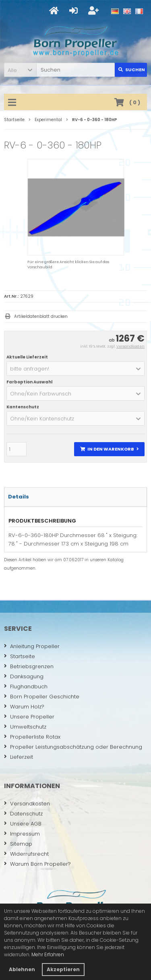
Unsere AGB (23, 824)
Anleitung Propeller (32, 646)
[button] (20, 70)
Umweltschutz (25, 727)
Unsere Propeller (29, 717)
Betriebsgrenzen (29, 666)
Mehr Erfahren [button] (48, 954)
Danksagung (24, 676)
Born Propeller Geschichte (42, 697)
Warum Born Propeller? (37, 864)
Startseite (20, 656)
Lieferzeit (19, 757)
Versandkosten (130, 346)
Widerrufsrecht (26, 854)
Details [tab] (19, 497)
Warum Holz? (24, 707)
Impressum (22, 834)
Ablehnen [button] (22, 969)
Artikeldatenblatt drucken (41, 316)
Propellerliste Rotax (32, 737)
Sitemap (18, 844)
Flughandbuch (26, 687)
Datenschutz (23, 814)
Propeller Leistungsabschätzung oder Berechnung (73, 747)
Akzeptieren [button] (63, 969)
